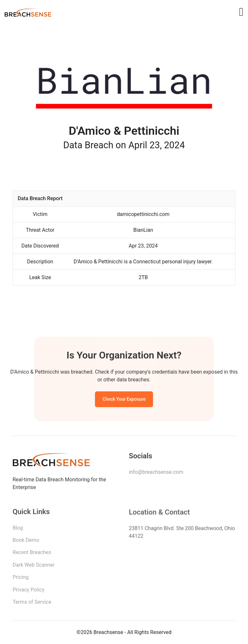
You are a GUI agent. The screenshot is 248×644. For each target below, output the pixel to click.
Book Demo (26, 542)
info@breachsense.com (156, 473)
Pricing (21, 579)
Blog (18, 529)
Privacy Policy (29, 591)
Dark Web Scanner (34, 566)
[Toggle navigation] (241, 12)
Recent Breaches (32, 554)
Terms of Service (32, 604)
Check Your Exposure (124, 400)
